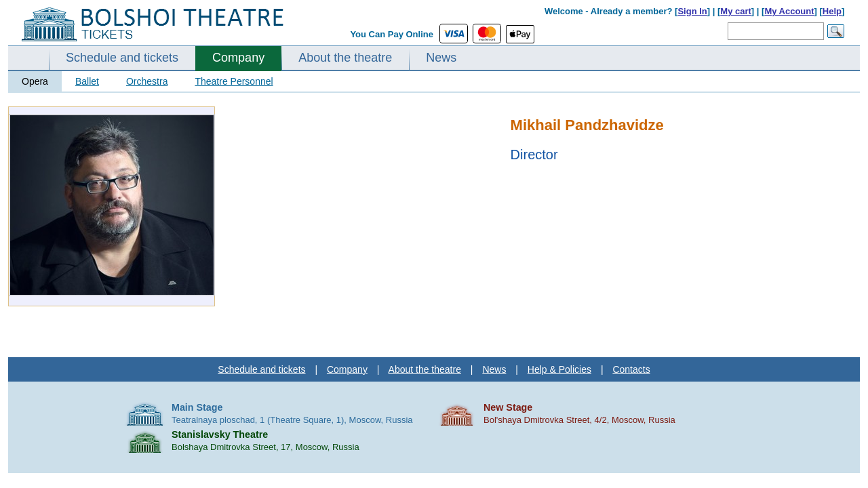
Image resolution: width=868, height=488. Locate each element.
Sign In (692, 11)
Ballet (87, 81)
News (441, 58)
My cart (736, 11)
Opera (35, 81)
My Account (789, 11)
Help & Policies (559, 369)
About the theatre (345, 58)
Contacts (631, 369)
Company (238, 58)
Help (832, 11)
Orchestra (147, 81)
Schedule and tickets (122, 58)
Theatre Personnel (234, 81)
